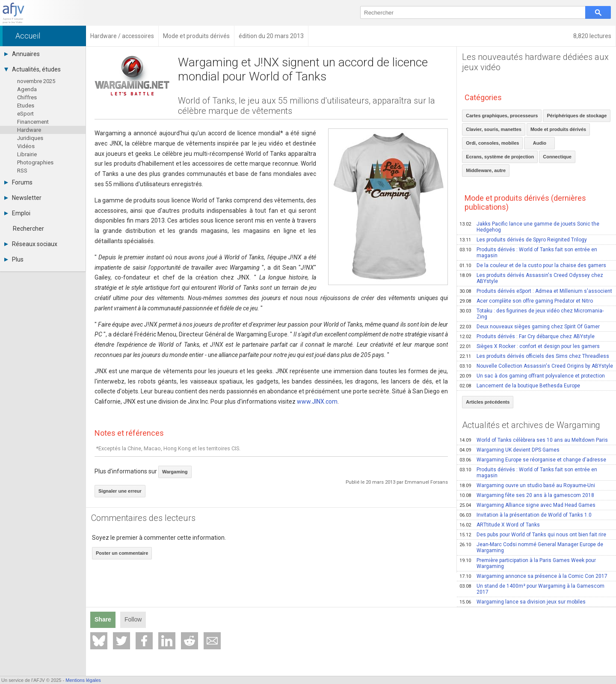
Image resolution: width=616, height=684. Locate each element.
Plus (14, 259)
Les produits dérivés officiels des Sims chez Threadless (534, 356)
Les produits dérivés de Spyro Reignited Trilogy (523, 240)
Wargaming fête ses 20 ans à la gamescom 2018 (527, 495)
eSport (25, 114)
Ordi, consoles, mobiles (492, 143)
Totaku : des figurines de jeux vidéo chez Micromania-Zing (532, 314)
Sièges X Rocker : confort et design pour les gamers (530, 346)
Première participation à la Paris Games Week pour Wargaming (528, 563)
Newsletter (23, 198)
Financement (33, 122)
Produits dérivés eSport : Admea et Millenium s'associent (536, 291)
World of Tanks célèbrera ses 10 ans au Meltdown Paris (534, 440)
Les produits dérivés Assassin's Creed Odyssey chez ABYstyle (531, 278)
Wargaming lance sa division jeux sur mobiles (523, 602)
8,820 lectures (592, 36)
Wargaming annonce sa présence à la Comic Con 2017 (533, 576)
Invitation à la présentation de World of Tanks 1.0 (526, 515)
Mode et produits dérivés (558, 129)
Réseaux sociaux (31, 244)
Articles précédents (488, 402)
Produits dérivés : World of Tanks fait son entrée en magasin (528, 253)
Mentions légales (83, 680)
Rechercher (28, 229)
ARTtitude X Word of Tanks (500, 525)
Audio (540, 143)
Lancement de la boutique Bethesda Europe (520, 386)
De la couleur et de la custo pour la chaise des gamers (533, 265)
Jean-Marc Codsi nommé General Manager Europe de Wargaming (531, 547)
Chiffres (27, 97)
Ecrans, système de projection (500, 157)
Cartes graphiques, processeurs (502, 116)
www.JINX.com (317, 401)
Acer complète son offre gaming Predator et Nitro (526, 301)
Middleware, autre (486, 170)
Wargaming (175, 472)
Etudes (26, 106)
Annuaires (22, 54)
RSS (22, 171)
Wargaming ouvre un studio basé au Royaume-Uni (527, 485)
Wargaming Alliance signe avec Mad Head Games (527, 505)
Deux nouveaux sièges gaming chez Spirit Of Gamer (530, 327)
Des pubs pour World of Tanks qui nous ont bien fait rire (533, 535)
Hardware (29, 130)
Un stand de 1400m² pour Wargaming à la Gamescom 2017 (532, 589)
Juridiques (30, 138)
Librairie (27, 154)
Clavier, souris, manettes (494, 129)
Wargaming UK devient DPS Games (509, 450)
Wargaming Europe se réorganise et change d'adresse (533, 460)
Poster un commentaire (122, 553)
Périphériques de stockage (577, 116)
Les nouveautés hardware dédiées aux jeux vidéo (535, 62)
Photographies (35, 162)
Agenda (27, 89)
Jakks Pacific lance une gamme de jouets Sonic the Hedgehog (529, 227)
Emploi (17, 213)
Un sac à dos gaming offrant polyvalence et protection (532, 376)
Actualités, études (33, 69)
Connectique (557, 157)
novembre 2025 (36, 81)
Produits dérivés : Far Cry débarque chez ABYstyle (527, 336)
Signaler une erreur (120, 491)
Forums (18, 182)
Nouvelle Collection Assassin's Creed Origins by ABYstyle (536, 366)
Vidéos (26, 146)
